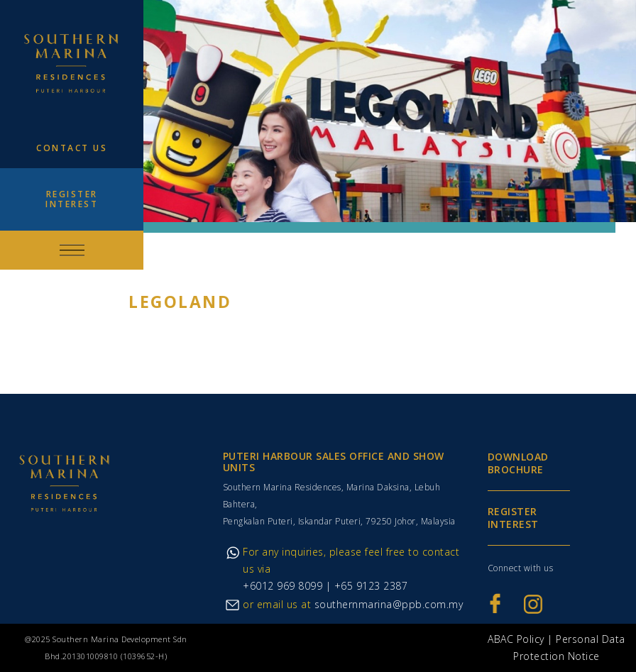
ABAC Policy (516, 639)
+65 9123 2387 (369, 586)
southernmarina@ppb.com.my (389, 604)
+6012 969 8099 (283, 586)
